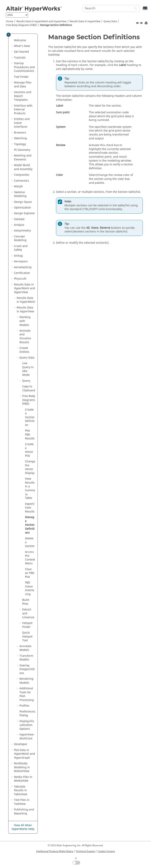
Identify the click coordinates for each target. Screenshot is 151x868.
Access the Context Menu (30, 558)
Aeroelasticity (23, 267)
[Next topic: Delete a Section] (142, 24)
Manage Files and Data (23, 85)
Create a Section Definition (30, 417)
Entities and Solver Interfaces (22, 123)
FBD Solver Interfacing (29, 588)
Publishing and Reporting (24, 812)
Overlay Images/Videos (27, 669)
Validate (19, 219)
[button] (12, 40)
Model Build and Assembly (23, 167)
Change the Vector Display (30, 467)
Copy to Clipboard (29, 388)
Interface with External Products (23, 110)
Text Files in (22, 802)
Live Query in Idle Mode (28, 369)
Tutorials (20, 58)
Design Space (23, 202)
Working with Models (25, 321)
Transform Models (26, 658)
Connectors (21, 181)
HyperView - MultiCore (27, 737)
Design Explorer (24, 213)
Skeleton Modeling (20, 194)
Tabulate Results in (21, 790)
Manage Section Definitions (56, 25)
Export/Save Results (30, 508)
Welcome (20, 40)
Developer (21, 744)
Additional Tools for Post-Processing (27, 694)
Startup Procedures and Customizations (24, 67)
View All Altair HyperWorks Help (23, 827)
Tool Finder (21, 77)
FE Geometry (22, 150)
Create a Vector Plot (29, 450)
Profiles (24, 706)
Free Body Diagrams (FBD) (21, 25)
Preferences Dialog (27, 714)
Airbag (18, 256)
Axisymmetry (22, 231)
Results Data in (85, 21)
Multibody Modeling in (22, 767)
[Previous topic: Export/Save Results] (138, 24)
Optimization (23, 208)
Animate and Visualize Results (25, 337)
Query (110, 21)
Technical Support (86, 851)
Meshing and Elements (23, 158)
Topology (20, 144)
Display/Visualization (27, 725)
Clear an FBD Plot (30, 573)
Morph (18, 186)
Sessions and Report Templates (23, 96)
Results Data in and (41, 21)
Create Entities (24, 350)
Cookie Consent (106, 851)
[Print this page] (146, 23)
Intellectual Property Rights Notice (55, 851)
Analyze (19, 225)
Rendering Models (26, 681)
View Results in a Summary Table (30, 488)
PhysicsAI (20, 279)
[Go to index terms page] (141, 10)
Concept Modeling (20, 238)
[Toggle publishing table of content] (9, 35)
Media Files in (23, 779)
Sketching (20, 138)
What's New (22, 46)
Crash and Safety (21, 248)
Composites (22, 175)
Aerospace (21, 261)
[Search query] (111, 8)
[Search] (135, 9)
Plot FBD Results (30, 434)
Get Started (21, 52)
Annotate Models (25, 648)
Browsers (20, 133)
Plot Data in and (24, 754)
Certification (22, 273)
